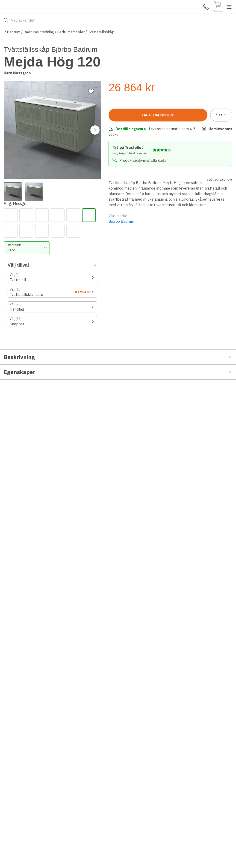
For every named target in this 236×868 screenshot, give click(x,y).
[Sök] (160, 14)
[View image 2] (34, 169)
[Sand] (209, 122)
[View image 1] (13, 169)
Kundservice (179, 14)
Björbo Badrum (121, 357)
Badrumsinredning (39, 46)
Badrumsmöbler (71, 46)
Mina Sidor (197, 14)
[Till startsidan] (38, 14)
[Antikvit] (115, 122)
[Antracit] (131, 122)
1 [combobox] (221, 256)
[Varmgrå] (131, 138)
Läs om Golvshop (159, 34)
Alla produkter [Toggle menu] (21, 34)
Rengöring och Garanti (23, 539)
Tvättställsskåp (101, 46)
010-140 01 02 (82, 34)
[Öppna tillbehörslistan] (170, 185)
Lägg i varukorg (158, 256)
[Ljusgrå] (178, 122)
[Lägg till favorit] (91, 69)
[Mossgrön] (194, 122)
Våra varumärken (123, 34)
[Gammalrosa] (147, 122)
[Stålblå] (225, 122)
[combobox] (138, 155)
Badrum (14, 46)
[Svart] (115, 138)
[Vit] (147, 138)
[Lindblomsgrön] (162, 122)
